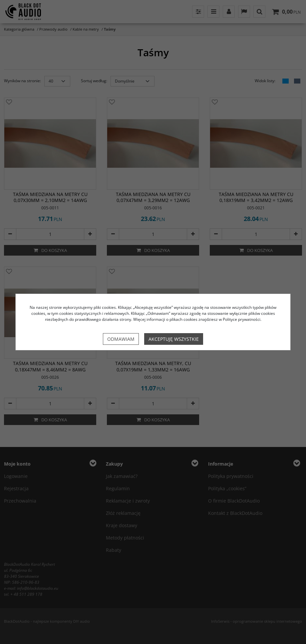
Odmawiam (121, 339)
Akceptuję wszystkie (174, 339)
